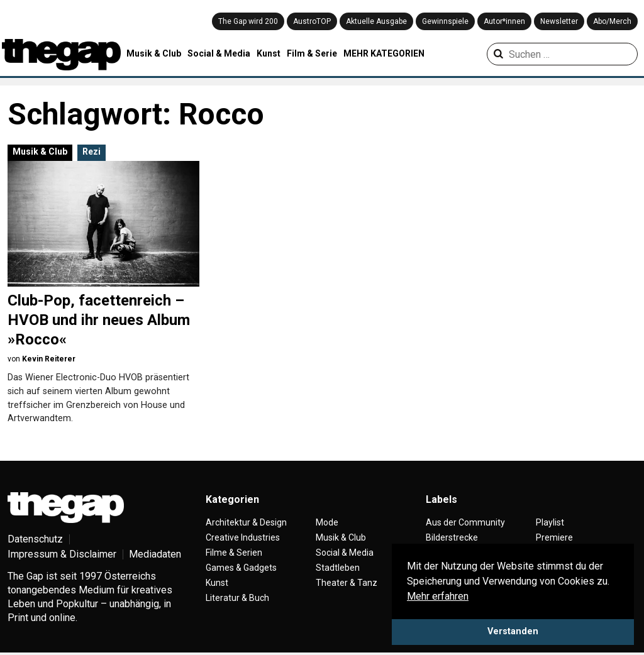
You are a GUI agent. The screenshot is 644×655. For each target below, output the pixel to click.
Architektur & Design (246, 522)
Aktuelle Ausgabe (376, 21)
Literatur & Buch (237, 598)
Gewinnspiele (445, 21)
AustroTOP (312, 21)
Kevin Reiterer (49, 359)
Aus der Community (465, 522)
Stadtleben (338, 568)
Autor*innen (504, 21)
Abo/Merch (612, 21)
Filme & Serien (234, 553)
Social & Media (219, 53)
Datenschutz (35, 539)
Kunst (269, 53)
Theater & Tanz (347, 583)
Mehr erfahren (438, 596)
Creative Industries (243, 537)
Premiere (554, 537)
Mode (327, 522)
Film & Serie (312, 53)
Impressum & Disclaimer (62, 554)
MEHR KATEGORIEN (384, 53)
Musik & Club (154, 53)
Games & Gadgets (241, 568)
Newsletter (559, 21)
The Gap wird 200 (248, 21)
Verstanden (513, 631)
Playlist (550, 522)
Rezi (92, 151)
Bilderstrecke (452, 537)
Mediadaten (155, 554)
